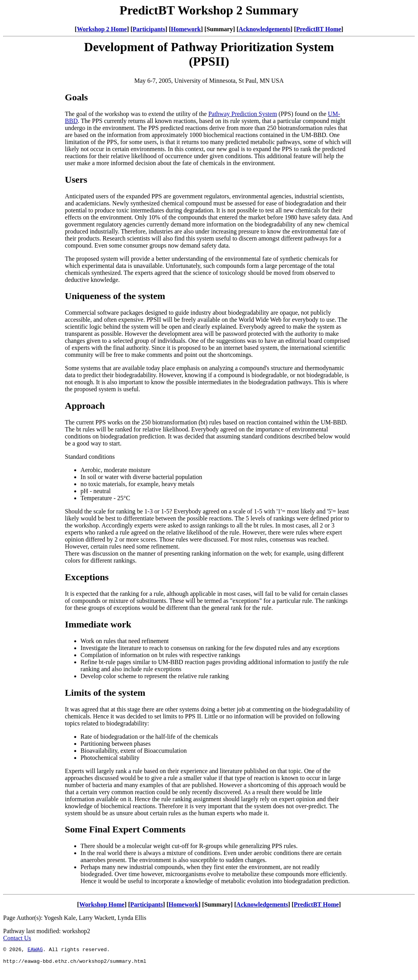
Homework (186, 29)
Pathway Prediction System (243, 114)
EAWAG (35, 950)
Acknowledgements (264, 29)
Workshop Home (102, 904)
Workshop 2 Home (102, 29)
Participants (149, 29)
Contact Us (17, 938)
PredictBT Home (319, 29)
